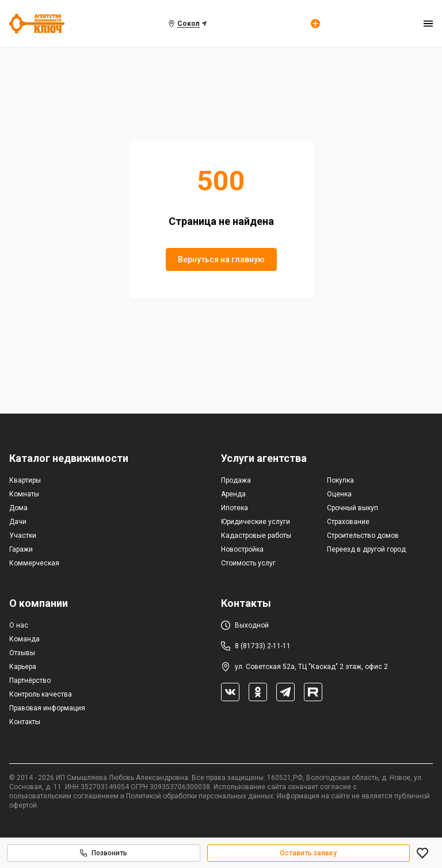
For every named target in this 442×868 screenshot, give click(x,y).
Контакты (25, 722)
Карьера (23, 667)
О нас (19, 625)
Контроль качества (41, 694)
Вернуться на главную (221, 259)
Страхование (348, 522)
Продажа (236, 480)
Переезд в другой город (366, 549)
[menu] (428, 24)
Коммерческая (34, 563)
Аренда (233, 494)
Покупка (340, 480)
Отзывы (22, 653)
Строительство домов (363, 536)
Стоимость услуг (248, 563)
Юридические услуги (256, 522)
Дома (18, 508)
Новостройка (242, 549)
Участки (23, 536)
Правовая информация (47, 708)
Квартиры (25, 480)
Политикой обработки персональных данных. (201, 796)
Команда (24, 639)
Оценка (339, 494)
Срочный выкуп (353, 508)
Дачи (18, 522)
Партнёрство (30, 680)
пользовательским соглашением (64, 796)
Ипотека (235, 508)
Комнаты (24, 494)
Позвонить (104, 853)
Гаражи (21, 549)
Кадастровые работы (256, 536)
